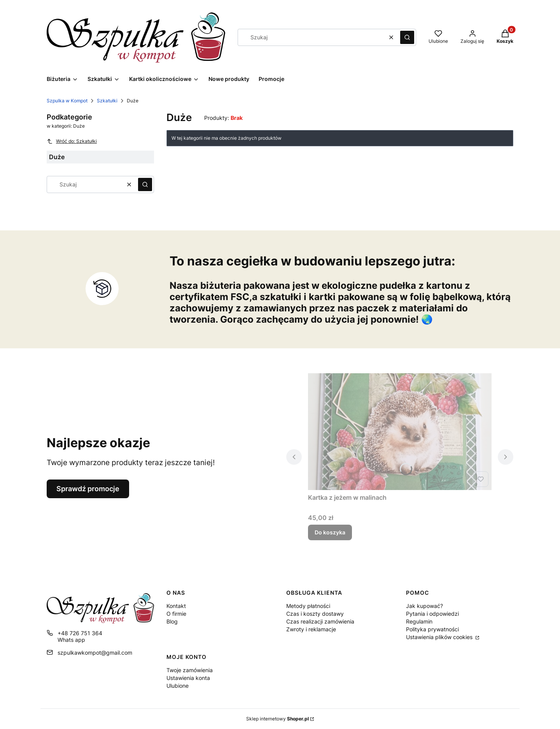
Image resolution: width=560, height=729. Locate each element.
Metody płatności (308, 606)
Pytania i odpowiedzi (432, 614)
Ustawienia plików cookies (440, 637)
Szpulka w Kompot (67, 101)
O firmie (176, 614)
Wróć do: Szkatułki (72, 141)
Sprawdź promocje (88, 489)
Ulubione (178, 686)
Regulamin (419, 621)
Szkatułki (107, 101)
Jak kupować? (424, 606)
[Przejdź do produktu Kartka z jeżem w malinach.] (400, 432)
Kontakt (176, 606)
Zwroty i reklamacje (311, 629)
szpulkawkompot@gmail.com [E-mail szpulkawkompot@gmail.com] (95, 653)
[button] (407, 37)
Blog (172, 621)
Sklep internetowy (277, 719)
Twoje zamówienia (190, 670)
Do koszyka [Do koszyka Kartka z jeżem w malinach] (330, 532)
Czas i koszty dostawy (315, 614)
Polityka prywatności (432, 629)
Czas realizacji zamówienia (320, 621)
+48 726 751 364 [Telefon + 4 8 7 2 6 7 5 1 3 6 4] (80, 633)
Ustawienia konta (188, 678)
